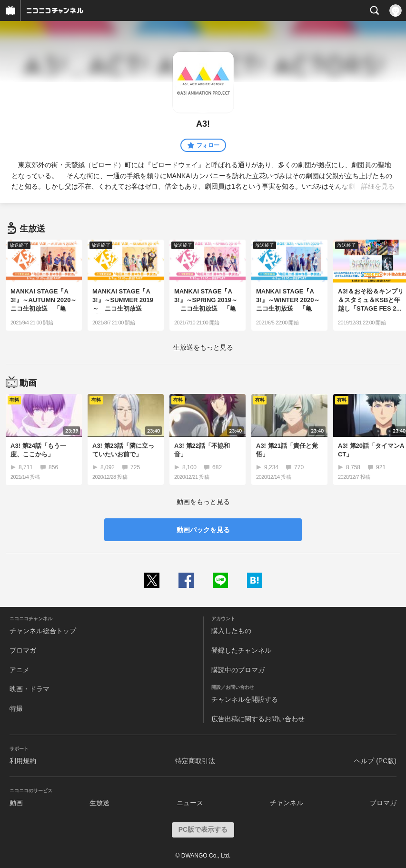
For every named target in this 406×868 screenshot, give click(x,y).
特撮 (16, 708)
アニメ (20, 670)
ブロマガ (23, 650)
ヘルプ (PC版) (375, 761)
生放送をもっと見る (203, 347)
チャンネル (287, 803)
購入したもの (231, 631)
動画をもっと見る (203, 502)
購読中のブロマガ (238, 670)
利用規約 (23, 761)
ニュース (190, 803)
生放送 (99, 803)
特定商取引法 (195, 761)
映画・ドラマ (30, 689)
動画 (16, 803)
